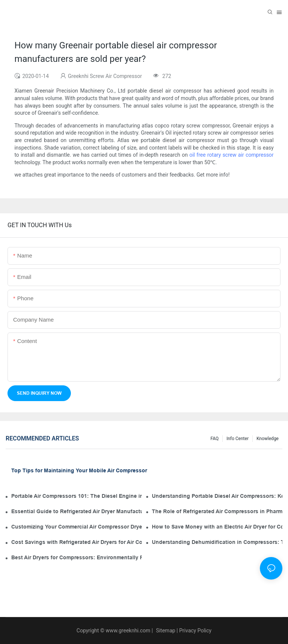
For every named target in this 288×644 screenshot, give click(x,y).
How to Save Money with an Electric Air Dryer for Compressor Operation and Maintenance (217, 527)
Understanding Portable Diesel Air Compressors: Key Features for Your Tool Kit (217, 496)
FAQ (214, 439)
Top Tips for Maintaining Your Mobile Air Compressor (79, 470)
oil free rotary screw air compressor (232, 155)
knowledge (268, 439)
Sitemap (165, 631)
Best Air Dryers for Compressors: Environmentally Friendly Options (76, 557)
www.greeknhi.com (128, 631)
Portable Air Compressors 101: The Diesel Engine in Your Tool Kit (76, 496)
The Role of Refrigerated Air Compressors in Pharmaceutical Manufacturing (217, 511)
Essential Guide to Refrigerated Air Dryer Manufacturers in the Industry (76, 511)
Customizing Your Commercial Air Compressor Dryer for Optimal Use (76, 527)
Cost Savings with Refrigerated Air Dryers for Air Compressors (76, 542)
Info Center (238, 439)
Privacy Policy (195, 631)
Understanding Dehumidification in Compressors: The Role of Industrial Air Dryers (217, 542)
